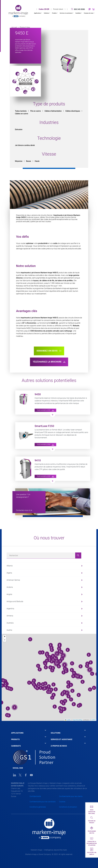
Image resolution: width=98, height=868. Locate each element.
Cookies (62, 802)
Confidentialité (35, 796)
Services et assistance (66, 13)
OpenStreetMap (78, 720)
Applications (37, 13)
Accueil (14, 27)
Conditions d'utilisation (68, 807)
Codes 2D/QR (44, 9)
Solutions (46, 13)
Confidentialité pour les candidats (43, 802)
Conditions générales (38, 807)
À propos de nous (89, 13)
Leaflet (68, 720)
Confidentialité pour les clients (71, 796)
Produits (54, 13)
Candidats (78, 13)
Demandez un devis (49, 351)
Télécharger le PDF (45, 410)
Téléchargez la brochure (49, 362)
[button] (5, 637)
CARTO (93, 720)
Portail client (58, 9)
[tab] (29, 731)
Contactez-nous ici (23, 510)
